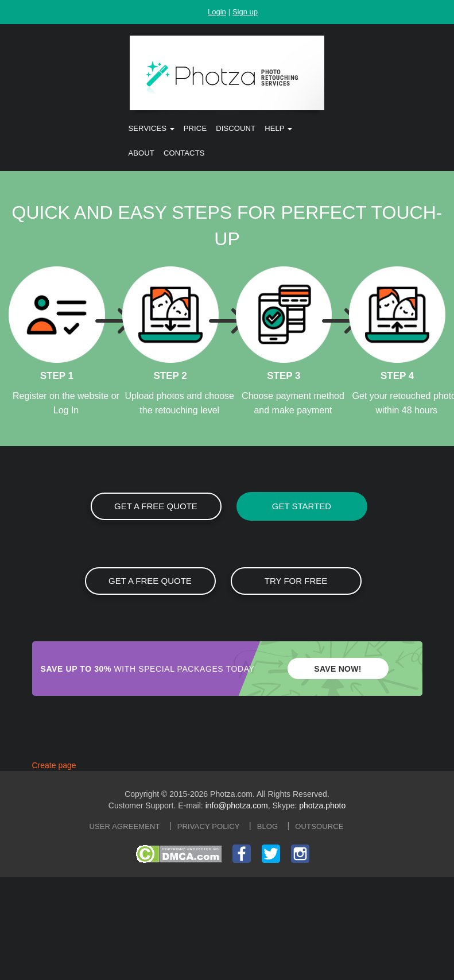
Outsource (319, 826)
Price (195, 128)
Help (278, 128)
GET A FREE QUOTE (156, 506)
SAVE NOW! (337, 669)
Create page (54, 765)
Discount (236, 128)
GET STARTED (302, 506)
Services (152, 128)
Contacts (184, 153)
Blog (268, 826)
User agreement (125, 826)
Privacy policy (209, 826)
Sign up (245, 12)
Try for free (296, 581)
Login (217, 12)
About (141, 153)
